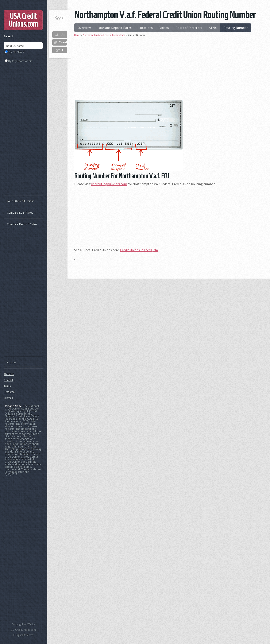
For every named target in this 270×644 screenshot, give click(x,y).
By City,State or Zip (20, 61)
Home (78, 35)
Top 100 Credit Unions (21, 201)
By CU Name (17, 52)
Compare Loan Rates (20, 213)
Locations (146, 28)
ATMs (213, 28)
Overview (84, 28)
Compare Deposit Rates (22, 224)
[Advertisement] (169, 70)
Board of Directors (189, 28)
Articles (12, 362)
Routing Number (236, 28)
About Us (9, 374)
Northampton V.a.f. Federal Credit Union (104, 35)
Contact (8, 380)
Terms (7, 386)
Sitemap (8, 398)
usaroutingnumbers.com (109, 184)
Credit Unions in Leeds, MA (139, 250)
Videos (164, 28)
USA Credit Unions (23, 20)
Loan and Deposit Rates (115, 28)
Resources (10, 392)
